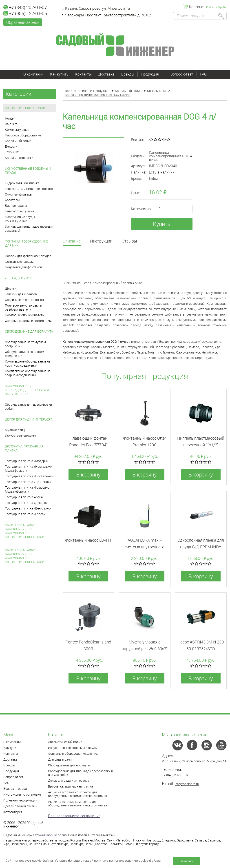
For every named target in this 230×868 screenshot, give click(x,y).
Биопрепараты (16, 206)
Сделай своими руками (20, 806)
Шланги (11, 288)
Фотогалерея (13, 812)
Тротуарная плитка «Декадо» (26, 503)
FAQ (203, 74)
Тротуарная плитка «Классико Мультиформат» (27, 489)
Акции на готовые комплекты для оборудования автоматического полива (27, 531)
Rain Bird (11, 124)
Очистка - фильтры (19, 194)
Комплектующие (17, 130)
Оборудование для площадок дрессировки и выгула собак (27, 390)
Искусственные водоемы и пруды (28, 170)
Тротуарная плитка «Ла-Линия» (28, 482)
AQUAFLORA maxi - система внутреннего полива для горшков (145, 547)
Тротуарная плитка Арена (24, 497)
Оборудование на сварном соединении (24, 354)
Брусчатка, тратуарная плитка (24, 448)
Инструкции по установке (22, 794)
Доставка (106, 74)
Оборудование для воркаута (29, 331)
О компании (33, 74)
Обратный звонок (23, 22)
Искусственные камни (21, 435)
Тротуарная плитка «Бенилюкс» (28, 508)
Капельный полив (18, 141)
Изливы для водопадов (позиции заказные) (29, 228)
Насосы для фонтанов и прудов (28, 256)
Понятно (186, 861)
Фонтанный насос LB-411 (88, 540)
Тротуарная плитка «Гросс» (25, 514)
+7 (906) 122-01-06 (25, 13)
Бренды (128, 74)
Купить (162, 224)
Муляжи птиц (15, 430)
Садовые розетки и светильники (29, 321)
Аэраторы (12, 200)
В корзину (88, 474)
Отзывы (129, 241)
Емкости (11, 146)
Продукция (152, 74)
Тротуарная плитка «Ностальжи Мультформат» (29, 468)
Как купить (59, 74)
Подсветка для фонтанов (23, 267)
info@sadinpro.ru (187, 784)
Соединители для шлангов (24, 300)
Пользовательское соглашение (74, 816)
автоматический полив (50, 835)
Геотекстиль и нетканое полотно (29, 189)
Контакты (83, 74)
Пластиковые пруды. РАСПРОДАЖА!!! (20, 219)
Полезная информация (20, 800)
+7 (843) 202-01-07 (25, 7)
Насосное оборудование (23, 135)
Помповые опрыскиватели (25, 315)
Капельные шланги (19, 158)
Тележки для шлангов (21, 294)
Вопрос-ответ (182, 74)
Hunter (10, 118)
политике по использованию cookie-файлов (127, 860)
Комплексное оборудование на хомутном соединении (28, 363)
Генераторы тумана (20, 211)
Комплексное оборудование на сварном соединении (28, 373)
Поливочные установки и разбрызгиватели (23, 307)
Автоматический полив (25, 108)
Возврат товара (15, 789)
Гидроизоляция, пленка (22, 183)
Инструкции (101, 241)
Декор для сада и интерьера (29, 419)
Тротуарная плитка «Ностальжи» (29, 476)
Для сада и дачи (19, 278)
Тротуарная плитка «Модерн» (27, 461)
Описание (72, 241)
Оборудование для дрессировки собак (28, 406)
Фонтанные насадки (20, 262)
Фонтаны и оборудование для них (27, 243)
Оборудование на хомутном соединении (25, 344)
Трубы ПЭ (12, 152)
